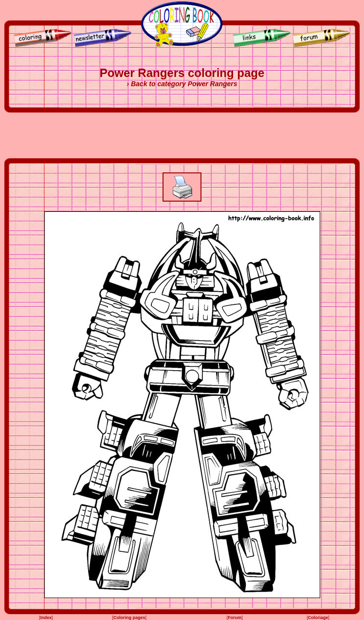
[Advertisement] (182, 135)
